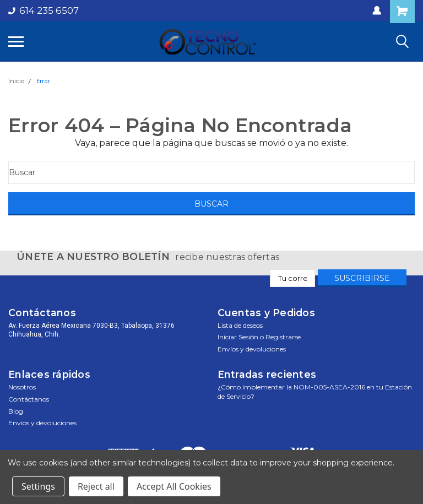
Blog (16, 411)
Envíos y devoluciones (252, 349)
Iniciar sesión (238, 337)
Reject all (96, 486)
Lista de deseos (240, 325)
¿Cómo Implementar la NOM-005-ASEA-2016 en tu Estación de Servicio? (315, 392)
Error (43, 81)
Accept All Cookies (174, 486)
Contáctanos (29, 399)
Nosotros (22, 387)
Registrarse (283, 337)
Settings (38, 486)
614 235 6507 (44, 10)
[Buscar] (211, 172)
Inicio (16, 81)
